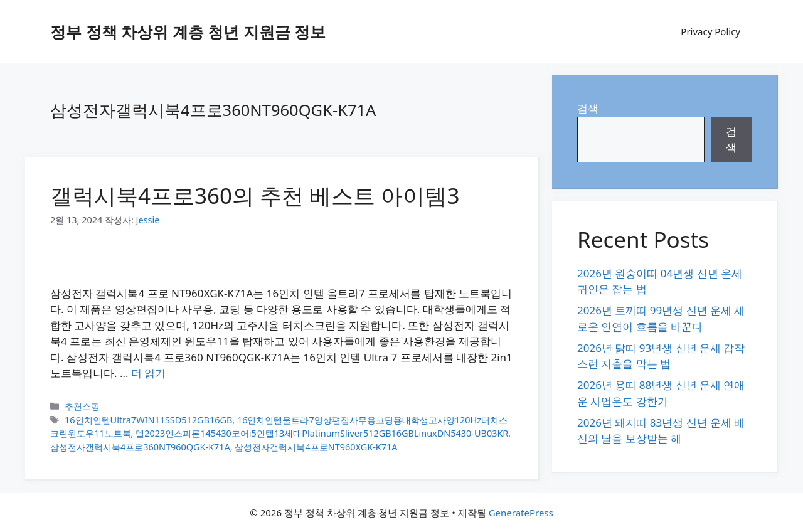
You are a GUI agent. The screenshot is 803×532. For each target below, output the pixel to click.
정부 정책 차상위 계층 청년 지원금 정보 (188, 31)
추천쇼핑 (82, 406)
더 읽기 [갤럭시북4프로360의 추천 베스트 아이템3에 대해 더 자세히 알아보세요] (148, 373)
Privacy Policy (710, 31)
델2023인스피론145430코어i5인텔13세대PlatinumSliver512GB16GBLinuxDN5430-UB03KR (322, 433)
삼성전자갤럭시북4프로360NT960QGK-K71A (140, 447)
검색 (588, 108)
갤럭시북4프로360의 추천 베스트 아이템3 (255, 195)
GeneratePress (521, 513)
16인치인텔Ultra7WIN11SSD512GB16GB (148, 420)
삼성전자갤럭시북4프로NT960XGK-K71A (316, 447)
